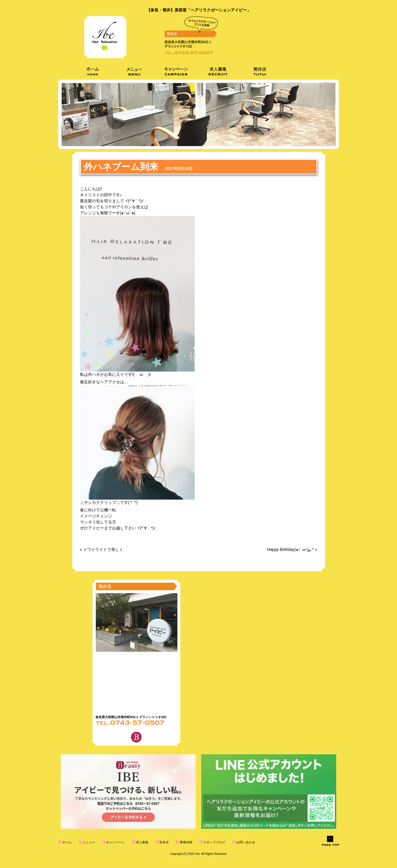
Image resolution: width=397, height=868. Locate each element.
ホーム (67, 842)
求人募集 (142, 842)
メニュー (88, 842)
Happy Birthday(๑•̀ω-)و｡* (291, 549)
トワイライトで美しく (103, 549)
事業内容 (186, 842)
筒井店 (164, 842)
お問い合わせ (245, 842)
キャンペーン (115, 842)
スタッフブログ (214, 842)
